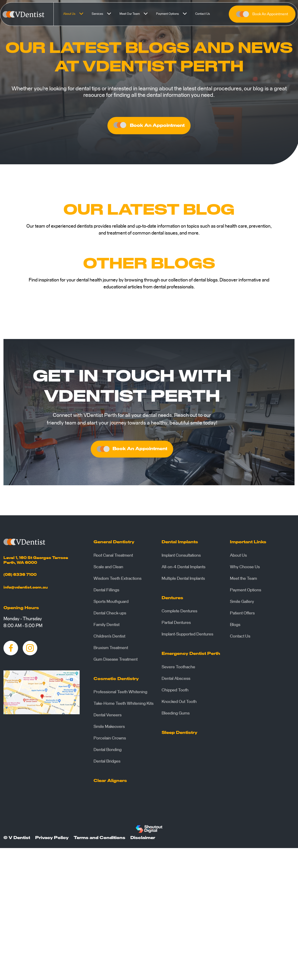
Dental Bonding (108, 752)
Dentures (172, 600)
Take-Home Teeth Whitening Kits (124, 705)
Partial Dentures (176, 625)
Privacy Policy (52, 840)
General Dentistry (114, 544)
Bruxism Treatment (111, 650)
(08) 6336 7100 (20, 577)
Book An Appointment (262, 14)
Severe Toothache (178, 669)
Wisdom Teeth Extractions (118, 580)
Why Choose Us (245, 569)
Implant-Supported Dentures (187, 636)
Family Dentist (107, 627)
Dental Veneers (108, 717)
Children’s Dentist (109, 638)
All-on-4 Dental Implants (184, 569)
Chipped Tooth (175, 692)
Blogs (235, 627)
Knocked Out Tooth (179, 704)
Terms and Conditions (99, 840)
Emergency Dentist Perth (191, 656)
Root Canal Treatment (113, 557)
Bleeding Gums (176, 715)
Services (104, 14)
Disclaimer (143, 840)
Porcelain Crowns (110, 740)
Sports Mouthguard (111, 604)
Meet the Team (243, 580)
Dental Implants (180, 544)
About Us (76, 14)
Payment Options (174, 14)
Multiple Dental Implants (183, 580)
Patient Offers (242, 615)
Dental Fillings (106, 592)
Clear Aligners (110, 783)
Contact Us (203, 14)
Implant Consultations (181, 557)
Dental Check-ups (110, 615)
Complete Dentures (179, 613)
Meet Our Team (136, 14)
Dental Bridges (107, 763)
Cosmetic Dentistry (116, 681)
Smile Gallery (242, 604)
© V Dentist (17, 840)
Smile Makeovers (109, 729)
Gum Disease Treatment (116, 661)
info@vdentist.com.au (26, 589)
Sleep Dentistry (179, 735)
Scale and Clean (108, 569)
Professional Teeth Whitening (120, 694)
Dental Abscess (176, 681)
